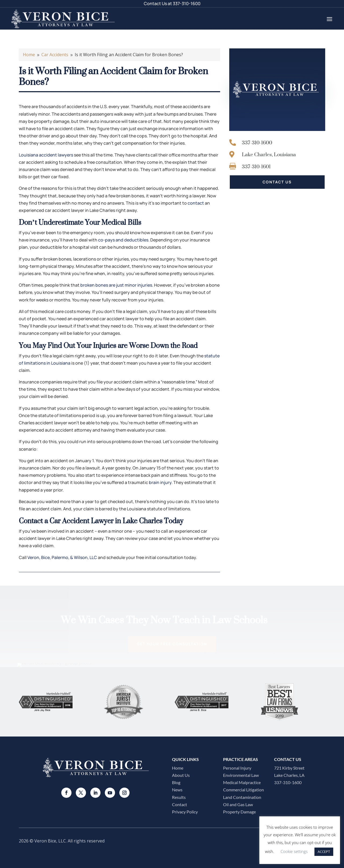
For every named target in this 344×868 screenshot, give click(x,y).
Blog (176, 782)
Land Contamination (242, 797)
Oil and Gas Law (238, 804)
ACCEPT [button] (324, 852)
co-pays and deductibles (123, 240)
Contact (180, 804)
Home (178, 768)
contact (196, 203)
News (177, 790)
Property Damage (239, 812)
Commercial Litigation (243, 790)
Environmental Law (241, 775)
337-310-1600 (187, 3)
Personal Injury (237, 768)
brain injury (160, 482)
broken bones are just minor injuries (116, 285)
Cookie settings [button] (294, 851)
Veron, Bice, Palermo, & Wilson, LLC (62, 557)
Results (179, 797)
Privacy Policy (185, 812)
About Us (181, 775)
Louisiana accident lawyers (46, 155)
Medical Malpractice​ (242, 782)
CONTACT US (277, 182)
